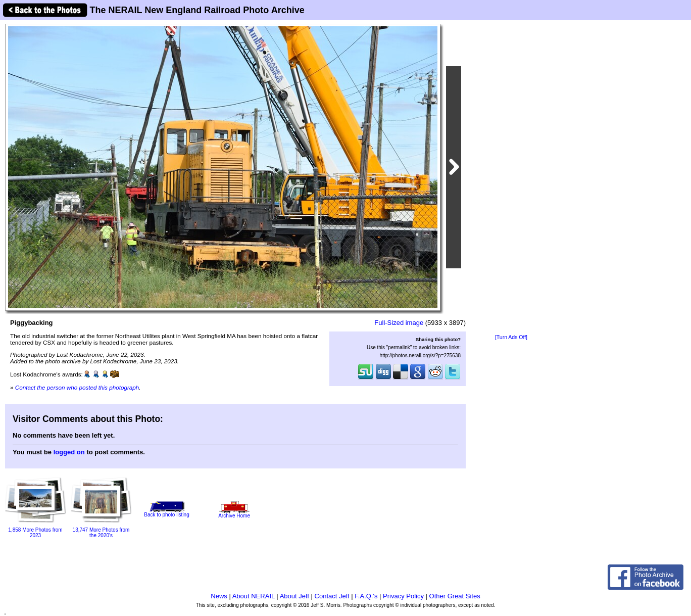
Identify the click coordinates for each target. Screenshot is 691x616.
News (219, 596)
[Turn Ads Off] (511, 337)
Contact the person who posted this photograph (77, 387)
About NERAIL (254, 596)
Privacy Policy (403, 596)
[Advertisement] (511, 178)
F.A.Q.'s (366, 596)
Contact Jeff (332, 596)
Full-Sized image (399, 323)
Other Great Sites (455, 596)
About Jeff (294, 596)
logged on (69, 452)
